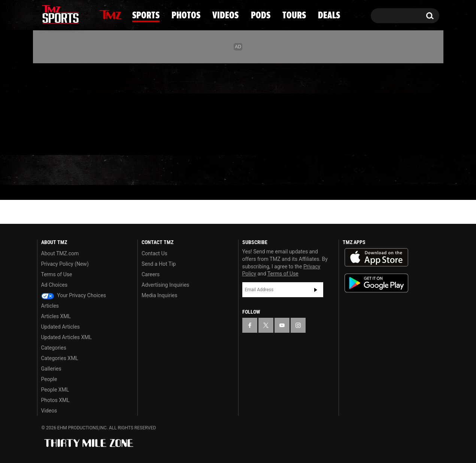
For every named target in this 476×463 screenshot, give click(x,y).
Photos (178, 170)
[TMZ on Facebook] (43, 108)
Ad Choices (54, 285)
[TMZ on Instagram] (82, 107)
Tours (351, 170)
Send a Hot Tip (159, 264)
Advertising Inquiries (165, 285)
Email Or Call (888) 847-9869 (123, 140)
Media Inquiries (159, 295)
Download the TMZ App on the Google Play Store (376, 283)
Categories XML (60, 358)
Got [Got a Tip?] (61, 140)
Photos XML (55, 400)
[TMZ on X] (54, 108)
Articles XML (56, 316)
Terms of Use (57, 274)
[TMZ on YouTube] (282, 325)
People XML (55, 390)
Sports (114, 170)
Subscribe (316, 290)
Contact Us (154, 253)
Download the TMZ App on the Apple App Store (376, 258)
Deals (407, 170)
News (56, 170)
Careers (151, 274)
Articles (50, 306)
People (49, 379)
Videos (241, 170)
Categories (54, 348)
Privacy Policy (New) (65, 264)
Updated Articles (60, 327)
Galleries (51, 369)
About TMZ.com (60, 253)
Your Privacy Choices (74, 295)
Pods (296, 170)
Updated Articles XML (66, 337)
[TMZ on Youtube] (67, 107)
